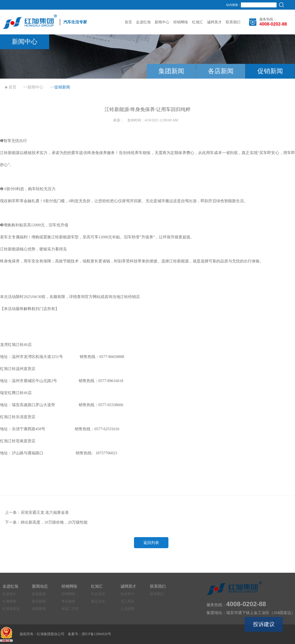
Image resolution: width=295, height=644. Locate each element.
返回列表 (151, 543)
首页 (128, 22)
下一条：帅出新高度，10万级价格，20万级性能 (46, 522)
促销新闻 (270, 71)
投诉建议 (264, 624)
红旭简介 (9, 594)
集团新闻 (171, 71)
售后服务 (68, 601)
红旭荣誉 (9, 601)
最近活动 (98, 601)
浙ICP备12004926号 (96, 634)
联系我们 (233, 22)
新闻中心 (162, 22)
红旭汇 (198, 22)
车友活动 (98, 594)
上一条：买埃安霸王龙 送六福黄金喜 (37, 512)
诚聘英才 (214, 22)
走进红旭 (143, 22)
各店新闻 (221, 71)
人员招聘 (127, 609)
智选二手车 (70, 609)
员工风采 (127, 601)
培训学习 (127, 594)
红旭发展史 (11, 609)
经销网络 (181, 22)
